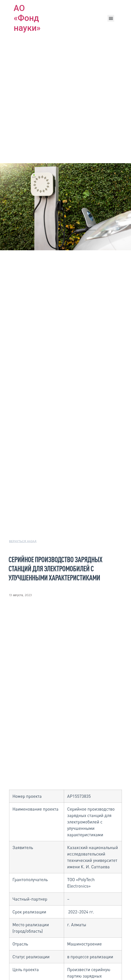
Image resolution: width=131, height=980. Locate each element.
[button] (111, 18)
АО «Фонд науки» (27, 18)
